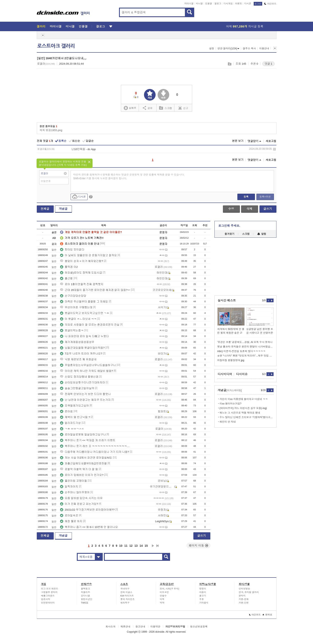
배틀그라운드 (48, 596)
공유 (148, 108)
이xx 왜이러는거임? (231, 404)
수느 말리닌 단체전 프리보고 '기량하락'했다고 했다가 (247, 417)
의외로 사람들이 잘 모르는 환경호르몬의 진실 (90, 325)
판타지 (242, 596)
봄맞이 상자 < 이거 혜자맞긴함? (82, 261)
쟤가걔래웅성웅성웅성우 (77, 342)
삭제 (274, 149)
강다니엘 (86, 596)
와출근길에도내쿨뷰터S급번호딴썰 (83, 463)
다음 (153, 546)
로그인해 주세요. (229, 226)
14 (141, 546)
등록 (246, 197)
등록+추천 (265, 197)
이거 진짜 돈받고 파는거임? (79, 504)
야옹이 (203, 592)
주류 (202, 599)
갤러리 (41, 26)
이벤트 (239, 4)
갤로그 (218, 4)
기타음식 (204, 603)
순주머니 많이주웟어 (75, 492)
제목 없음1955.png (51, 130)
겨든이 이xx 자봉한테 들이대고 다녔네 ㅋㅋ (244, 399)
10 (121, 546)
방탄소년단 (87, 599)
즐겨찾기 (230, 234)
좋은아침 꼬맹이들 (74, 481)
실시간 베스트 (227, 300)
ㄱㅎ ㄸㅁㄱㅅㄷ (72, 429)
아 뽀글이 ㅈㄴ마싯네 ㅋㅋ (78, 319)
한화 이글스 (126, 592)
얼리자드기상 (70, 423)
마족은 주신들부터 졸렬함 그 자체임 (84, 302)
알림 (262, 234)
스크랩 (229, 64)
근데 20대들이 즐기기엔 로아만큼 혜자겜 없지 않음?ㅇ (95, 290)
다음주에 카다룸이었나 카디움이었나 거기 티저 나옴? (95, 452)
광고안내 (140, 627)
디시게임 (228, 4)
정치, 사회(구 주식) (170, 589)
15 (146, 546)
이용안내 (264, 49)
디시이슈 (242, 374)
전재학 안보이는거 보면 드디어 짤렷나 (85, 394)
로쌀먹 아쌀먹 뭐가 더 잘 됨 (79, 469)
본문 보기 (238, 141)
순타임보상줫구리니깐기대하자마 (83, 382)
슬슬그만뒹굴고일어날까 (77, 388)
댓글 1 (268, 64)
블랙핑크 (86, 589)
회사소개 (111, 627)
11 (126, 546)
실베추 (130, 108)
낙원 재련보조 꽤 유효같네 (78, 359)
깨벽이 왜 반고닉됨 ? (75, 417)
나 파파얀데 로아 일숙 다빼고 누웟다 (84, 336)
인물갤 (209, 4)
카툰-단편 (244, 603)
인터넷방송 (245, 589)
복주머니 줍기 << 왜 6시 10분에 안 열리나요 (89, 527)
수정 (231, 209)
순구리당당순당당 (73, 296)
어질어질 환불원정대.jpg (231, 360)
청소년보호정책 (199, 627)
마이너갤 (189, 4)
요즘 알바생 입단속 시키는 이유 (81, 498)
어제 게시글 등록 (245, 26)
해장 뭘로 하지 (71, 521)
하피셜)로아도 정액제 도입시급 (81, 273)
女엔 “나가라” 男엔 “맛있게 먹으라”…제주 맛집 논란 (245, 356)
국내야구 (125, 589)
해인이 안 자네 (228, 422)
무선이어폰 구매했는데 (76, 307)
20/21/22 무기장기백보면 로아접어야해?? (87, 510)
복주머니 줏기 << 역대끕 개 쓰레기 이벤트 (88, 440)
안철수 (163, 596)
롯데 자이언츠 (128, 599)
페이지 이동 (199, 546)
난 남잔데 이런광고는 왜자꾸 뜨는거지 (85, 400)
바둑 (162, 599)
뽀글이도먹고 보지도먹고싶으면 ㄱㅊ (85, 313)
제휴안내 (125, 627)
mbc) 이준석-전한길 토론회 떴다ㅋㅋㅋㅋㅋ (241, 351)
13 (136, 546)
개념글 (63, 209)
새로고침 (271, 141)
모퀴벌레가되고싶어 (74, 406)
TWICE (85, 603)
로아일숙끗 (69, 515)
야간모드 (270, 4)
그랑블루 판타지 (49, 592)
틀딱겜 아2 (69, 267)
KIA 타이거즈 (127, 596)
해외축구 (125, 603)
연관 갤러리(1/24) (229, 49)
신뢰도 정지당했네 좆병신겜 (79, 377)
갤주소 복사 (249, 49)
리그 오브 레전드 (50, 589)
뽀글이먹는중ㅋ (72, 330)
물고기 (203, 596)
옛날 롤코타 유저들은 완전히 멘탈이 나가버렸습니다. (245, 347)
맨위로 (267, 615)
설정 (212, 49)
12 (131, 546)
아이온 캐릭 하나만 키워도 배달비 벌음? (86, 371)
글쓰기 (268, 209)
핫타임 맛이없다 (72, 250)
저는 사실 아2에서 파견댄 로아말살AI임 (86, 458)
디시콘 (248, 4)
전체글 (45, 209)
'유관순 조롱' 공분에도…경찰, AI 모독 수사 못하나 (245, 342)
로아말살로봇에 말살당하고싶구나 (83, 435)
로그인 (258, 4)
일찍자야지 (69, 487)
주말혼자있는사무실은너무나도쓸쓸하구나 (88, 365)
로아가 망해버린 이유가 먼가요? (82, 475)
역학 (162, 603)
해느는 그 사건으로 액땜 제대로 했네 (240, 413)
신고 (183, 108)
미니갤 (199, 4)
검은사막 (46, 599)
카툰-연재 (244, 599)
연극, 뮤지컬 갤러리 (249, 592)
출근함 (66, 278)
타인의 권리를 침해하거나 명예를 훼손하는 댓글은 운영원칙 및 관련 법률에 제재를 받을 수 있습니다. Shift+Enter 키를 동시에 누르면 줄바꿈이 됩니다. (129, 177)
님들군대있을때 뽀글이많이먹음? (82, 348)
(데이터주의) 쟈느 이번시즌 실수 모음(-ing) (243, 408)
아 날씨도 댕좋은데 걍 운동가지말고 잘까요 (88, 255)
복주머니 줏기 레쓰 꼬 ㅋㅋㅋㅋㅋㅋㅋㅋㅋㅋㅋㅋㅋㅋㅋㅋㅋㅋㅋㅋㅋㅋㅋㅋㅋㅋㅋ (96, 446)
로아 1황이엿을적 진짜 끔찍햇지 (82, 284)
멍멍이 (203, 589)
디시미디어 (225, 374)
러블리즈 (86, 592)
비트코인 (164, 592)
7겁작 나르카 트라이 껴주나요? (81, 354)
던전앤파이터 (48, 603)
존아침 (66, 411)
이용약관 (155, 627)
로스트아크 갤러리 (56, 46)
